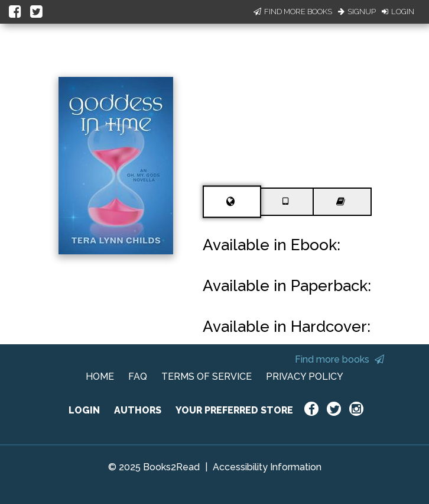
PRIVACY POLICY (305, 377)
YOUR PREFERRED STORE (234, 410)
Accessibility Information (267, 467)
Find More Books (293, 12)
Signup (357, 12)
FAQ (138, 377)
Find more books (339, 359)
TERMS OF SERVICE (207, 377)
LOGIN (84, 410)
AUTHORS (138, 410)
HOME (100, 377)
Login (398, 12)
